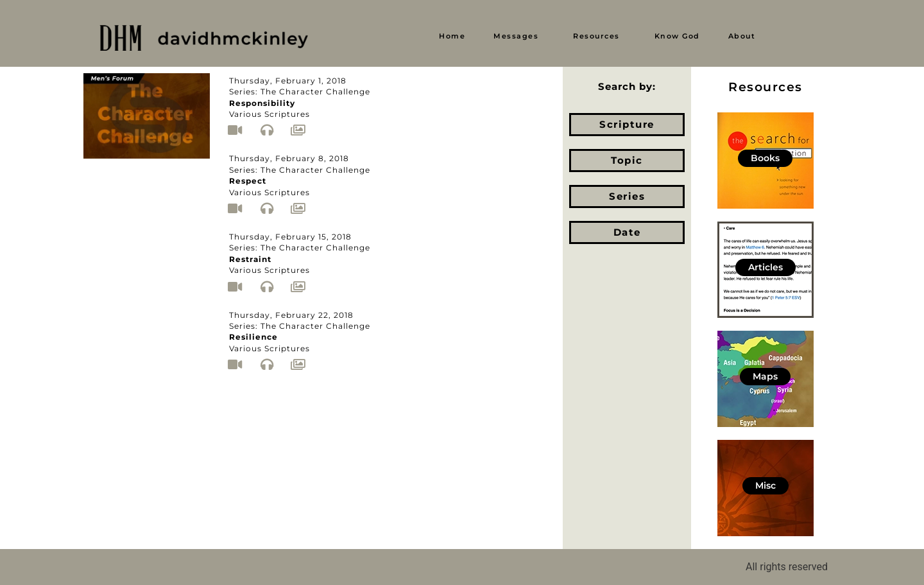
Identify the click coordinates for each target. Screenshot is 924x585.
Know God (677, 36)
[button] (519, 36)
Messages (516, 36)
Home (452, 36)
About (742, 36)
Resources (596, 36)
